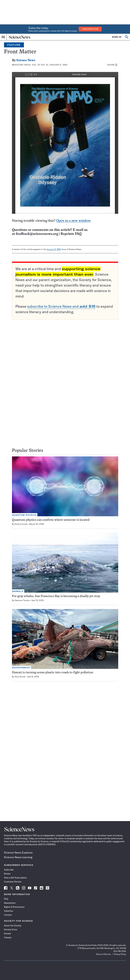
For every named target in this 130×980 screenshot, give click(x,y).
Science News (26, 60)
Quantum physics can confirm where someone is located (51, 520)
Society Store (11, 929)
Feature (14, 45)
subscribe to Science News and (61, 306)
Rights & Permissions (14, 907)
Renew (7, 874)
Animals (18, 591)
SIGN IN (117, 37)
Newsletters (10, 903)
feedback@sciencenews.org (37, 234)
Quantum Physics (24, 515)
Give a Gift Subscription (15, 878)
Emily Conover (21, 524)
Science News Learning (18, 857)
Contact (8, 915)
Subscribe (9, 870)
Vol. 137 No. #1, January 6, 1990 (50, 65)
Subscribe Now (90, 29)
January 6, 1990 (54, 249)
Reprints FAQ (71, 234)
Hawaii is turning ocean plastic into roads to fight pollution (53, 673)
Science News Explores (18, 853)
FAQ (6, 899)
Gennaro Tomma (22, 600)
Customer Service (13, 882)
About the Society (13, 925)
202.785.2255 (120, 951)
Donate (7, 933)
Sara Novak (20, 677)
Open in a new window (73, 221)
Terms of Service (103, 954)
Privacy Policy (120, 954)
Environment (21, 668)
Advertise (9, 911)
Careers (8, 937)
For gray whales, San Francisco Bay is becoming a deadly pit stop (56, 596)
